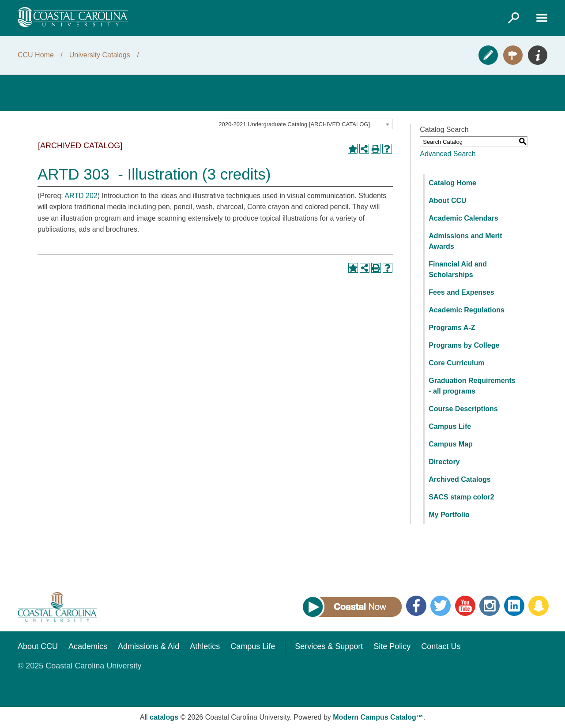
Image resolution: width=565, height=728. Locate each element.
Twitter (441, 606)
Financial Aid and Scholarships (458, 269)
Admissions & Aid (149, 646)
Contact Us (441, 646)
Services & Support (329, 646)
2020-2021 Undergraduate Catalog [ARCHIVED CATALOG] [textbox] (294, 124)
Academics (88, 646)
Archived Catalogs (460, 479)
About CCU (447, 201)
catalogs (164, 717)
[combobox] (304, 124)
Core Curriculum (456, 363)
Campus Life (450, 426)
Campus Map (451, 444)
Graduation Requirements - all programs (472, 386)
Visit (513, 55)
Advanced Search (448, 154)
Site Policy (392, 646)
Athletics (205, 646)
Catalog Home (452, 183)
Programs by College (464, 345)
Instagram (490, 606)
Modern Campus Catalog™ (378, 717)
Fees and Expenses (461, 292)
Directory (444, 462)
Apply (488, 55)
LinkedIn (514, 606)
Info (538, 55)
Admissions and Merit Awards (465, 241)
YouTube (465, 606)
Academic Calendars (463, 218)
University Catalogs (100, 55)
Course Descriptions (463, 409)
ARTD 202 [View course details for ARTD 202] (81, 196)
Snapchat (539, 606)
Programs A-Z (452, 328)
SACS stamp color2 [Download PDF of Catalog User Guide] (461, 497)
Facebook (416, 606)
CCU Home (36, 55)
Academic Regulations (467, 310)
